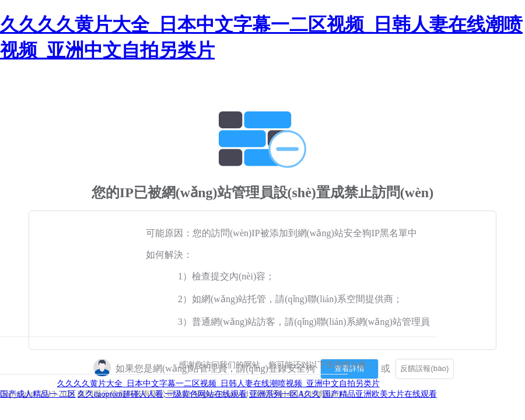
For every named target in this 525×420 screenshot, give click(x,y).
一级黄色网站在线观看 (206, 394)
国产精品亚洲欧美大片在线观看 (380, 394)
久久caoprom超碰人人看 (120, 394)
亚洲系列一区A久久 (285, 394)
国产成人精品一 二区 (38, 394)
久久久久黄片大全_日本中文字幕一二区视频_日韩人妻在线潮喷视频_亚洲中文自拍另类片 (218, 384)
